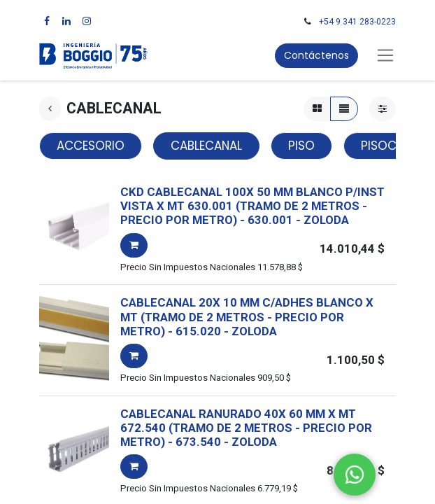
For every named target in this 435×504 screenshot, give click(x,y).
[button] (134, 245)
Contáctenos (316, 55)
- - (294, 220)
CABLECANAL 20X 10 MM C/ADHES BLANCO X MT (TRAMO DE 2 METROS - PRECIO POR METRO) (247, 317)
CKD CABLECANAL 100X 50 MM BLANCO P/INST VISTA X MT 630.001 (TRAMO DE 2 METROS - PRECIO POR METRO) (252, 206)
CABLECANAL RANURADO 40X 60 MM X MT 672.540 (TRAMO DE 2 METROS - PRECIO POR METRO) (246, 428)
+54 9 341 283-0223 (357, 22)
